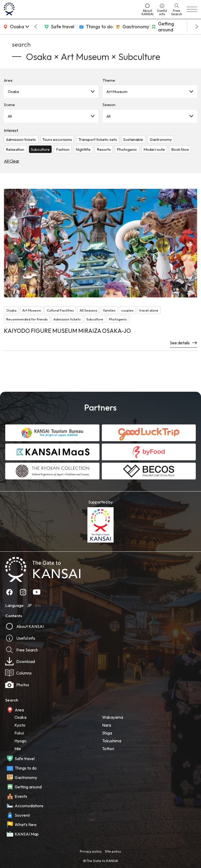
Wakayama (113, 717)
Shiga (107, 733)
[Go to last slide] (36, 27)
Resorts (104, 149)
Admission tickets (21, 139)
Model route (154, 149)
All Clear (12, 161)
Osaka (13, 92)
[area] (16, 27)
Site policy (113, 851)
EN (38, 605)
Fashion (63, 149)
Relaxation (15, 149)
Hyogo (20, 741)
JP (29, 605)
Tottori (108, 749)
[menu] (192, 9)
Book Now (180, 149)
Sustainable (133, 139)
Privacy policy (91, 851)
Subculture (40, 149)
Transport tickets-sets (98, 139)
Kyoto (20, 725)
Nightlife (83, 149)
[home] (71, 9)
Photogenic (127, 149)
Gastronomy (161, 139)
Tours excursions (57, 139)
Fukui (19, 733)
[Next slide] (197, 27)
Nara (107, 725)
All (10, 116)
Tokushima (112, 741)
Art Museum (117, 92)
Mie (18, 749)
